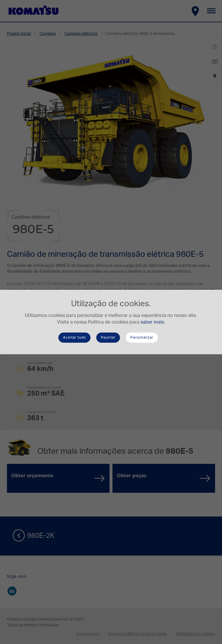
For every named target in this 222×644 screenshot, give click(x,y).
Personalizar (142, 337)
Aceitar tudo (74, 337)
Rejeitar (108, 337)
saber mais (152, 322)
